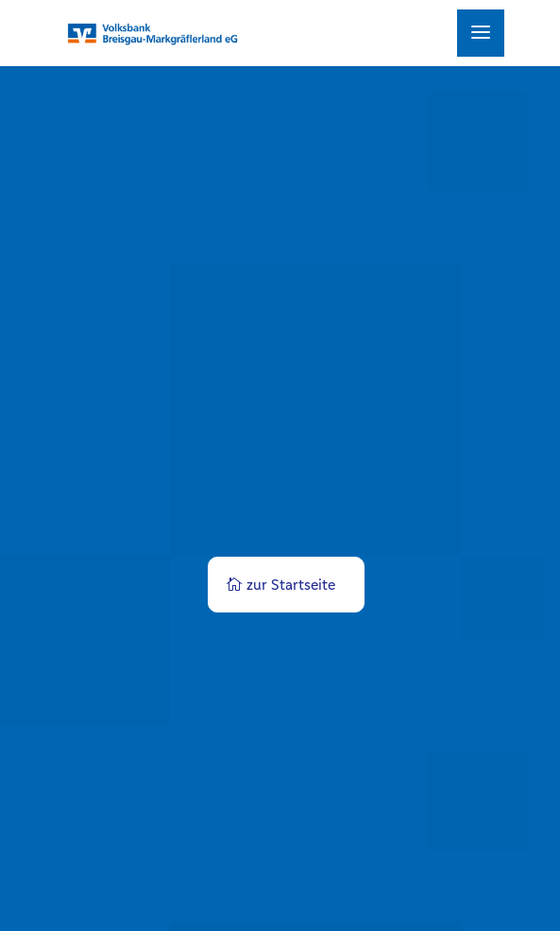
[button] (34, 897)
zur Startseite (291, 585)
